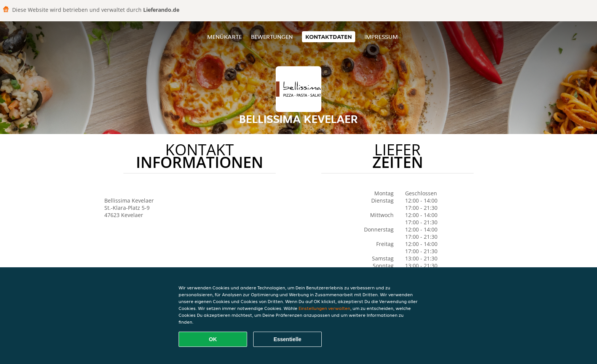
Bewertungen (272, 37)
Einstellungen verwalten (324, 308)
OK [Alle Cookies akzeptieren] (213, 339)
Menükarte (224, 37)
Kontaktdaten (329, 37)
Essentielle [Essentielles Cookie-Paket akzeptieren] (287, 339)
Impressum (381, 37)
